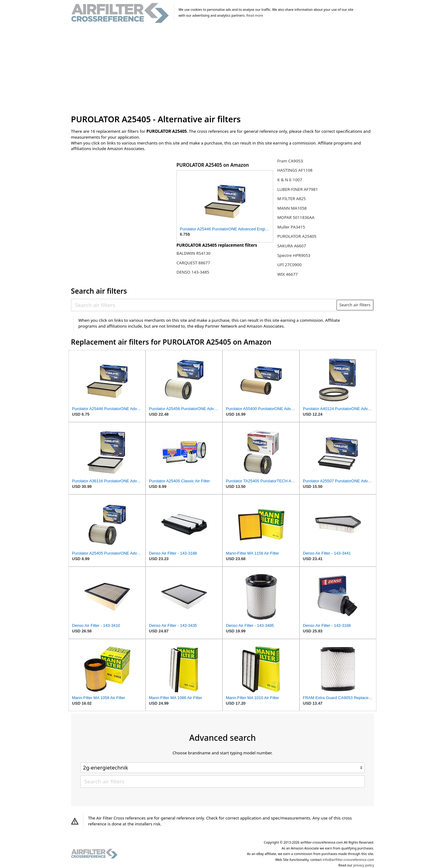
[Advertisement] (223, 69)
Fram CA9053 (290, 161)
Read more (255, 15)
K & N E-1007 (290, 180)
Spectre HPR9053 (294, 255)
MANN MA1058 (292, 208)
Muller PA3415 (291, 227)
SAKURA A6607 (292, 246)
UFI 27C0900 (289, 265)
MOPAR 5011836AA (296, 217)
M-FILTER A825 (291, 199)
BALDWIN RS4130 (193, 253)
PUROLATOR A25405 (297, 236)
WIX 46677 (287, 274)
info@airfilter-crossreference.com (348, 860)
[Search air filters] (204, 305)
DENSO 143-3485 (193, 272)
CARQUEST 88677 (193, 263)
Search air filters (355, 305)
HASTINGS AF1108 (295, 170)
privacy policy (364, 865)
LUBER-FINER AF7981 (298, 189)
